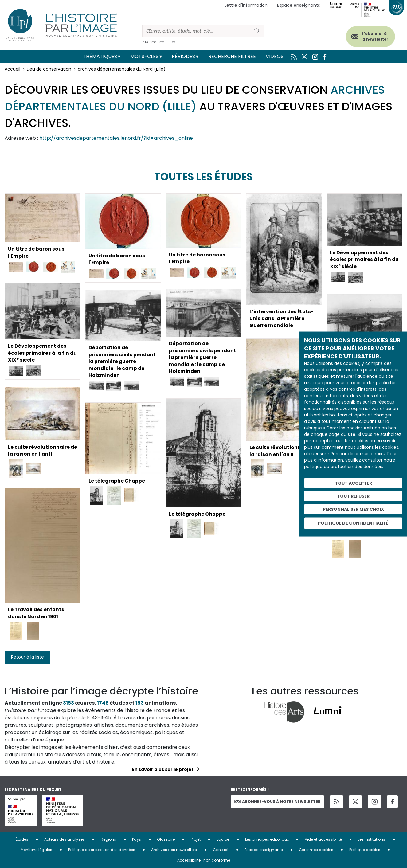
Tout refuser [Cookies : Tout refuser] (353, 496)
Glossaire (166, 839)
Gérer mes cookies (316, 850)
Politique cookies (365, 850)
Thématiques (100, 56)
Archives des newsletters (174, 850)
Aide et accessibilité (323, 839)
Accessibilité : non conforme (204, 860)
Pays (137, 839)
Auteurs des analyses (65, 839)
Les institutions (372, 839)
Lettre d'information (246, 5)
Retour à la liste (27, 657)
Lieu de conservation (49, 69)
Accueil (12, 69)
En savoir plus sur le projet (163, 769)
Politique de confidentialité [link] (353, 523)
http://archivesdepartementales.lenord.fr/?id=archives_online (116, 138)
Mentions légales (36, 850)
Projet (196, 839)
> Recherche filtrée (159, 42)
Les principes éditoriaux (267, 839)
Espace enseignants (299, 5)
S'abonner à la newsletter (373, 36)
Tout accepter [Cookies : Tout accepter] (353, 483)
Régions (108, 839)
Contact (221, 850)
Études (22, 839)
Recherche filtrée (232, 56)
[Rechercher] (196, 31)
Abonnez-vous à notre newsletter (277, 802)
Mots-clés (144, 56)
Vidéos (275, 56)
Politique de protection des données (102, 850)
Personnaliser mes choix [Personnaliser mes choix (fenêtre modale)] (353, 509)
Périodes (183, 56)
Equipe (223, 839)
